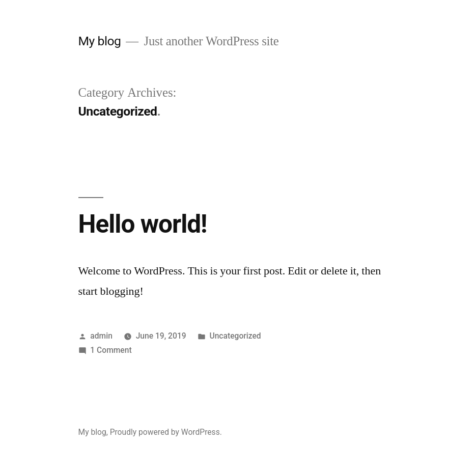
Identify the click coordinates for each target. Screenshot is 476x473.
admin (101, 336)
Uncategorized (235, 336)
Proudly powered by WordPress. (166, 432)
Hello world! (143, 224)
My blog (100, 41)
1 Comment (111, 350)
